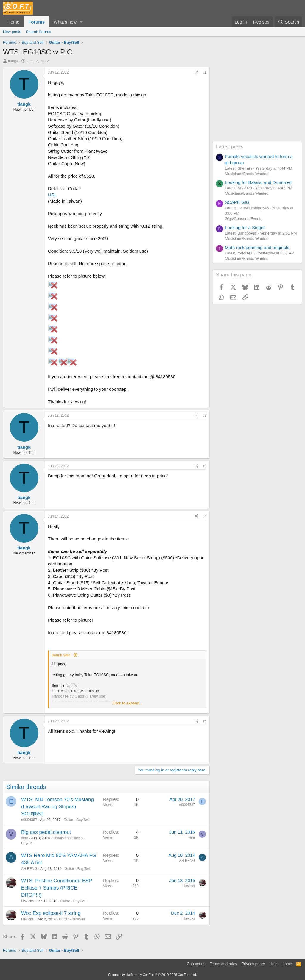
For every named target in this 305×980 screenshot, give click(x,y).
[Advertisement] (257, 104)
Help (274, 964)
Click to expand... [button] (127, 703)
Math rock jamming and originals (257, 247)
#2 (204, 415)
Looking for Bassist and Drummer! (259, 182)
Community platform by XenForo (152, 975)
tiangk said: (62, 655)
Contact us (196, 964)
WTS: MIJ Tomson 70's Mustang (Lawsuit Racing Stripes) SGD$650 (57, 807)
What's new (65, 22)
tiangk (13, 61)
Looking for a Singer (245, 228)
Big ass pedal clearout (46, 832)
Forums (36, 22)
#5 (204, 721)
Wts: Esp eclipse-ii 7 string (51, 913)
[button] (81, 22)
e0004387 (29, 820)
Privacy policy (253, 964)
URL (52, 195)
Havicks (27, 901)
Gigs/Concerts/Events (244, 219)
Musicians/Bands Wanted (247, 174)
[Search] (288, 22)
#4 (204, 516)
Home (13, 22)
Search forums (39, 32)
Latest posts (230, 147)
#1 (204, 72)
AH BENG (29, 869)
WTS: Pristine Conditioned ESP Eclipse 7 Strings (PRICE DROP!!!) (57, 888)
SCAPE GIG (237, 202)
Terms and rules (223, 964)
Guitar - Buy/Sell (76, 820)
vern (25, 838)
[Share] (197, 72)
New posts (12, 32)
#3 (204, 466)
